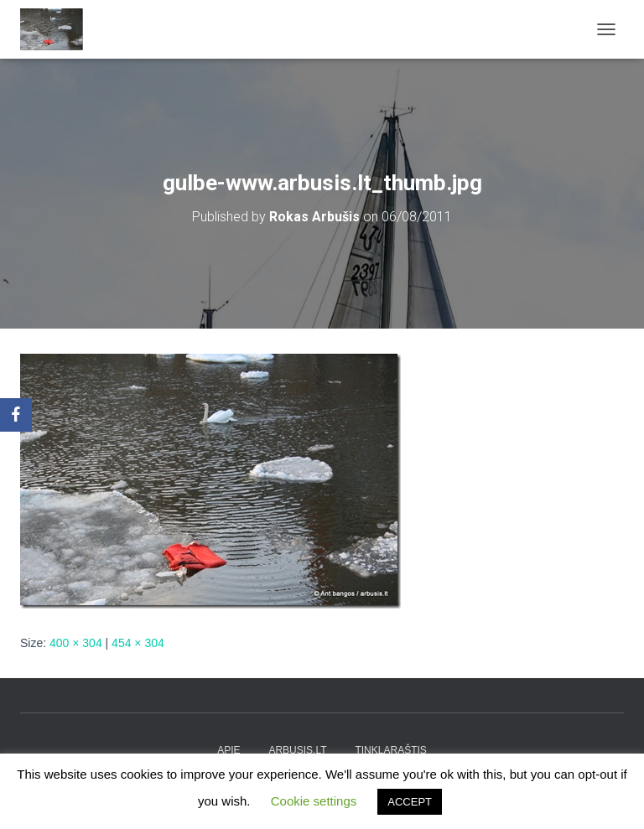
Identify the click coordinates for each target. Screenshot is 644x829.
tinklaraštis (390, 750)
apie (229, 750)
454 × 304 (138, 643)
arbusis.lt (297, 750)
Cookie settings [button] (314, 801)
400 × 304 (76, 643)
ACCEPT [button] (410, 802)
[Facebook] (16, 415)
